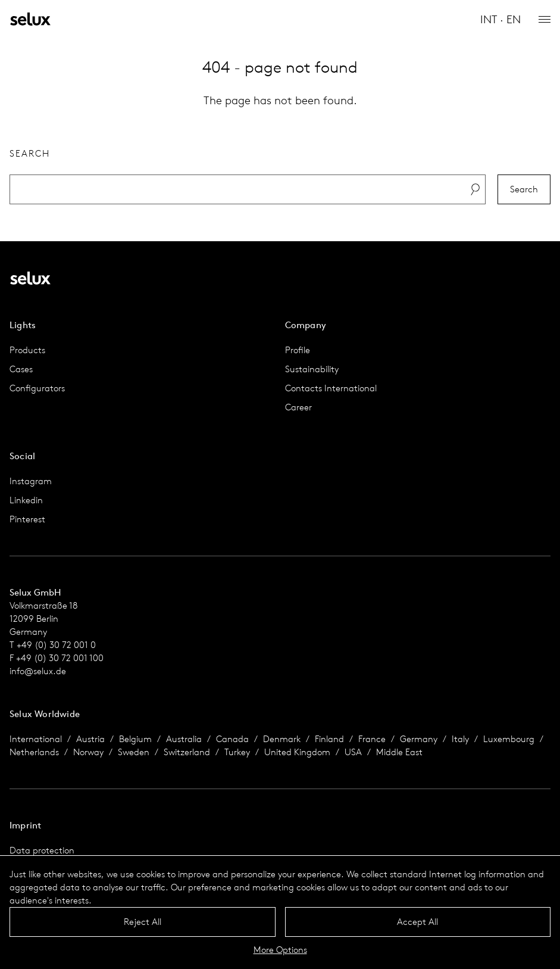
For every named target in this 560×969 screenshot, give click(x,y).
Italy (460, 739)
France (372, 739)
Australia (184, 739)
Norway (88, 752)
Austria (90, 739)
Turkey (237, 752)
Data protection (42, 850)
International (36, 739)
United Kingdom (297, 752)
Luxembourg (509, 739)
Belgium (135, 739)
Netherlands (34, 752)
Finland (329, 739)
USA (353, 752)
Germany (419, 739)
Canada (232, 739)
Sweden (134, 752)
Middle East (399, 752)
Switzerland (187, 752)
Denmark (282, 739)
